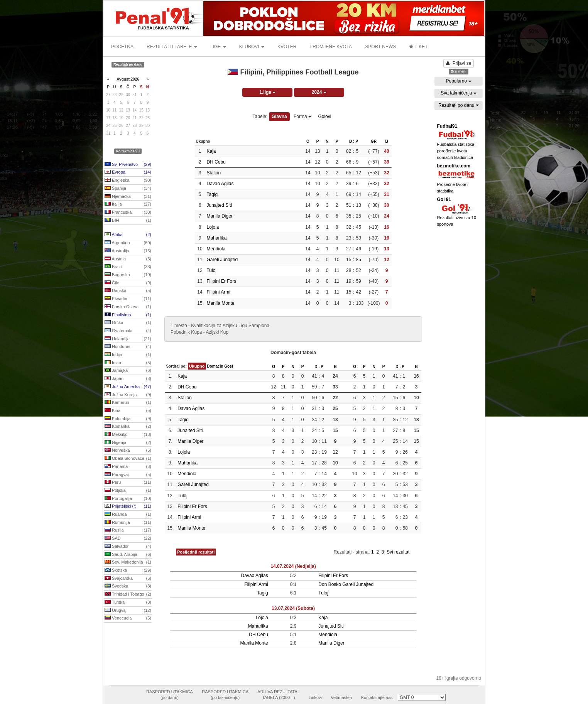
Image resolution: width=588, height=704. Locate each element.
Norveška (128, 451)
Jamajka (128, 371)
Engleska (128, 181)
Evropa (128, 172)
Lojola (213, 227)
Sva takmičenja (459, 93)
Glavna (279, 116)
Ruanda (128, 515)
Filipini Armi (218, 292)
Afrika (128, 235)
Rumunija (128, 523)
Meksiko (128, 435)
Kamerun (128, 403)
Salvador (128, 547)
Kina (128, 411)
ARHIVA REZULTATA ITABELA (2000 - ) (278, 695)
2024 (319, 92)
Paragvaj (128, 475)
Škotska (128, 571)
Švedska (128, 586)
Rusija (128, 530)
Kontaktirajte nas (377, 697)
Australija (128, 251)
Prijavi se (459, 63)
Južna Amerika (128, 387)
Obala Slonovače (128, 459)
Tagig (212, 194)
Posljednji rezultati (196, 552)
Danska (128, 291)
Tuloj (211, 270)
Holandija (128, 339)
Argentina (128, 243)
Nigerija (128, 443)
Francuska (128, 213)
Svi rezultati (399, 552)
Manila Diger (219, 216)
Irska (128, 363)
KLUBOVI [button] (252, 47)
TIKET (418, 47)
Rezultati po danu (459, 105)
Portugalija (128, 499)
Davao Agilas (220, 184)
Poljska (128, 491)
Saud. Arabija (128, 555)
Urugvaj (128, 611)
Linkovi (315, 697)
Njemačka (128, 197)
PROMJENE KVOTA (331, 47)
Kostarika (128, 427)
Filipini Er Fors (221, 281)
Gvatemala (128, 331)
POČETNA (122, 47)
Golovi (324, 116)
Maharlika (216, 238)
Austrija (128, 259)
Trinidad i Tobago (128, 594)
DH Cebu (216, 162)
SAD (128, 539)
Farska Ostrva (128, 307)
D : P (354, 141)
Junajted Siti (219, 205)
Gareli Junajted (222, 260)
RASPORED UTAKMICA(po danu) (170, 695)
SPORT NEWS (380, 47)
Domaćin (215, 366)
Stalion (214, 173)
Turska (128, 603)
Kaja (211, 151)
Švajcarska (128, 579)
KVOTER (287, 47)
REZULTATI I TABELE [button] (172, 47)
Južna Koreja (128, 395)
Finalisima (128, 315)
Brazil (128, 267)
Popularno (458, 81)
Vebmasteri (341, 697)
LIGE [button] (218, 47)
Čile (128, 283)
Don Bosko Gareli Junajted (346, 584)
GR (374, 141)
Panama (128, 467)
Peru (128, 483)
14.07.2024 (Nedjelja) (293, 566)
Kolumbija (128, 419)
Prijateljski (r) (128, 506)
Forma (302, 116)
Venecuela (128, 618)
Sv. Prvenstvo (128, 165)
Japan (128, 379)
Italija (128, 204)
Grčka (128, 323)
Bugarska (128, 275)
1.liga (267, 92)
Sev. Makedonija (128, 562)
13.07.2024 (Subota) (293, 608)
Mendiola (216, 249)
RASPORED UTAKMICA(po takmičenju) (225, 695)
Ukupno (197, 366)
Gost (229, 366)
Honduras (128, 347)
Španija (128, 189)
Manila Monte (220, 303)
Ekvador (128, 299)
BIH (128, 221)
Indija (128, 355)
